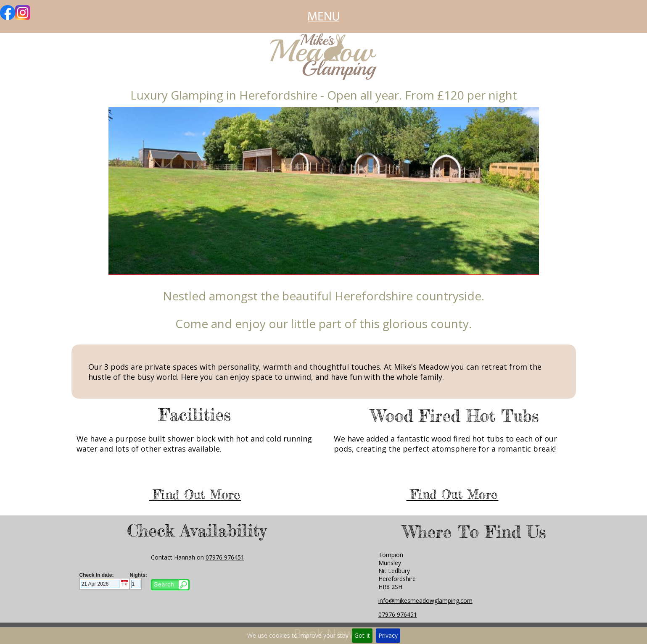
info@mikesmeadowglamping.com (425, 601)
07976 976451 (225, 557)
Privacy (388, 635)
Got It (362, 635)
